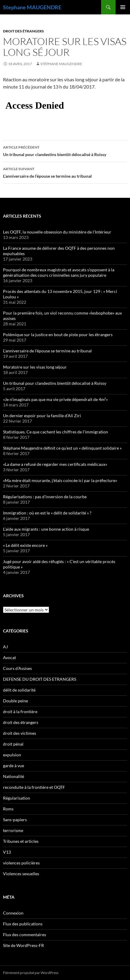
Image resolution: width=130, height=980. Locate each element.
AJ (5, 647)
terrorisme (13, 830)
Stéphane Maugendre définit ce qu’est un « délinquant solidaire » (62, 448)
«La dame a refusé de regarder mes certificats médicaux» (55, 464)
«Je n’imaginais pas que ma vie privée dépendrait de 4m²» (55, 399)
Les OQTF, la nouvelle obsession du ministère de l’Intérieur (57, 232)
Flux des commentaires (25, 935)
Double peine (15, 701)
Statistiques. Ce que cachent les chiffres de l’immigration (56, 432)
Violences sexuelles (21, 874)
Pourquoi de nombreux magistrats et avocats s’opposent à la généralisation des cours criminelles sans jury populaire (59, 272)
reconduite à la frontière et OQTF (34, 787)
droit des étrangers (23, 31)
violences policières (21, 863)
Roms (8, 809)
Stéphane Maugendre (61, 64)
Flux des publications (23, 924)
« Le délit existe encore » (25, 545)
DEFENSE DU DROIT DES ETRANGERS (40, 679)
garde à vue (14, 766)
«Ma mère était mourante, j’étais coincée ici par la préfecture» (60, 480)
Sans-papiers (15, 820)
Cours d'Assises (17, 668)
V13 (7, 852)
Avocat (9, 657)
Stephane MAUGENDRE (32, 7)
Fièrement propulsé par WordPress (31, 973)
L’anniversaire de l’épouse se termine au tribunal (65, 172)
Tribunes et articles (21, 841)
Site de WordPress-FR (23, 945)
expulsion (12, 755)
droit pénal (13, 744)
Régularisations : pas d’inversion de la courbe (45, 497)
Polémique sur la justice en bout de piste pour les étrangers (58, 335)
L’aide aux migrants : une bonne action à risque (46, 529)
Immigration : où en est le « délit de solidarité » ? (47, 513)
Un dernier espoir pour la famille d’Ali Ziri (42, 416)
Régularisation (17, 798)
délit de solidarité (19, 690)
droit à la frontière (20, 712)
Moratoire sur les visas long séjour (35, 367)
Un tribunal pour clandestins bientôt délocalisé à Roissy (65, 150)
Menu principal (123, 7)
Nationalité (14, 776)
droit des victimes (20, 733)
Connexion (13, 913)
